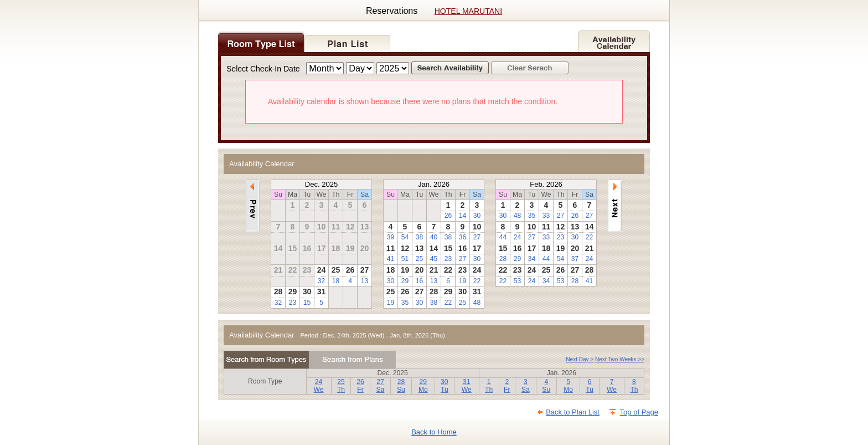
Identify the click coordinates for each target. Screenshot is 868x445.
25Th (341, 386)
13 (365, 281)
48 (477, 303)
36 (463, 237)
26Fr (360, 386)
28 (503, 259)
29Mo (423, 386)
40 (434, 237)
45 (434, 259)
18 (336, 281)
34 (532, 259)
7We (612, 386)
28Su (401, 386)
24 (517, 237)
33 (546, 216)
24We (319, 386)
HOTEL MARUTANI (468, 11)
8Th (634, 386)
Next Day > (580, 359)
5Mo (568, 386)
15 (307, 303)
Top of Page (639, 412)
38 (419, 237)
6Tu (590, 386)
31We (467, 386)
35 (405, 303)
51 (405, 259)
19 (463, 281)
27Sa (381, 386)
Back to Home (434, 432)
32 (321, 281)
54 (405, 237)
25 (419, 259)
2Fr (507, 386)
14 (463, 216)
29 (405, 281)
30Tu (445, 386)
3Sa (526, 386)
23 (293, 303)
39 (391, 237)
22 (477, 281)
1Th (489, 386)
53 (517, 281)
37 (575, 259)
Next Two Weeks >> (620, 359)
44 (503, 237)
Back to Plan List (573, 412)
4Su (546, 386)
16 (419, 281)
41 (391, 259)
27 (477, 237)
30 (477, 216)
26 (448, 216)
